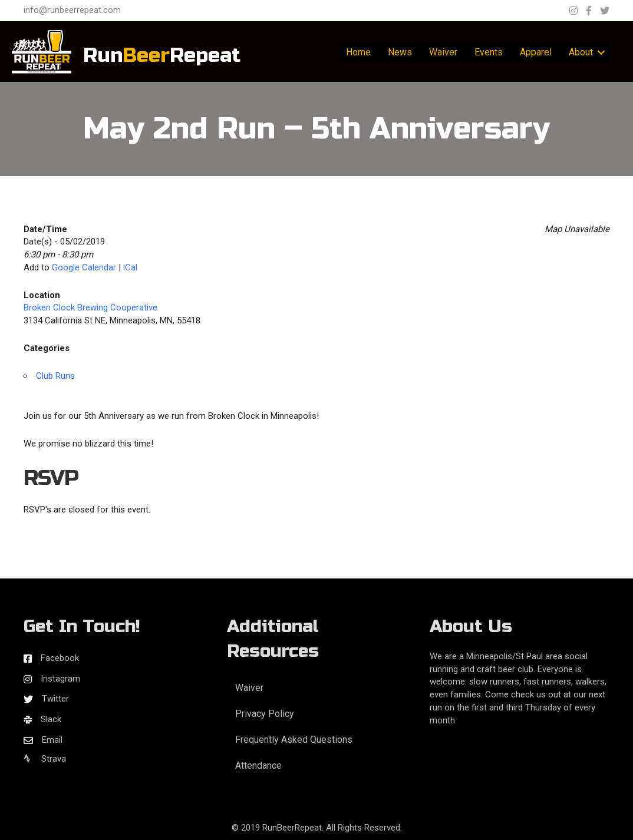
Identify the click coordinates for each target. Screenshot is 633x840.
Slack (51, 719)
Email (52, 740)
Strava (45, 759)
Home (358, 52)
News (400, 52)
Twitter (55, 699)
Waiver (443, 52)
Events (489, 52)
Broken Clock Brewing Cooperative (90, 307)
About (581, 52)
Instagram (60, 679)
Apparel (536, 52)
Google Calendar (84, 267)
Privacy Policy (265, 714)
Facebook (60, 658)
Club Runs (55, 376)
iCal (130, 267)
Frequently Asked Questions (294, 740)
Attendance (258, 765)
